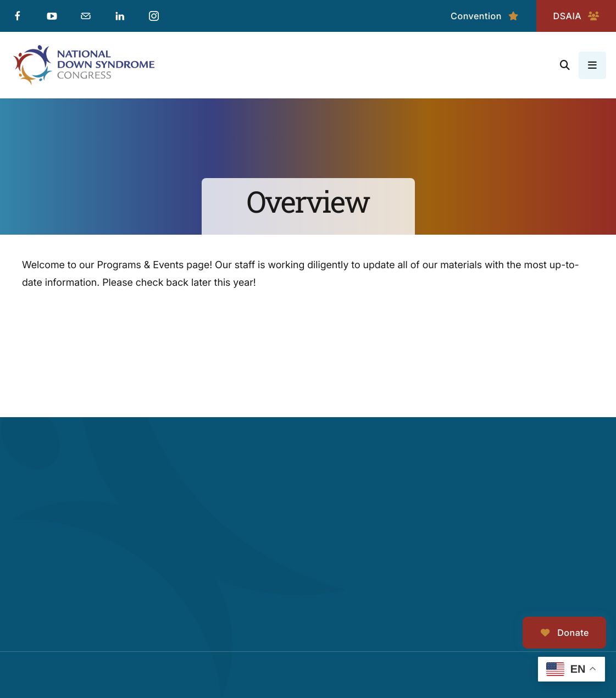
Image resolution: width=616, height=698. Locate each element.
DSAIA (576, 16)
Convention (485, 16)
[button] (565, 65)
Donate (564, 633)
